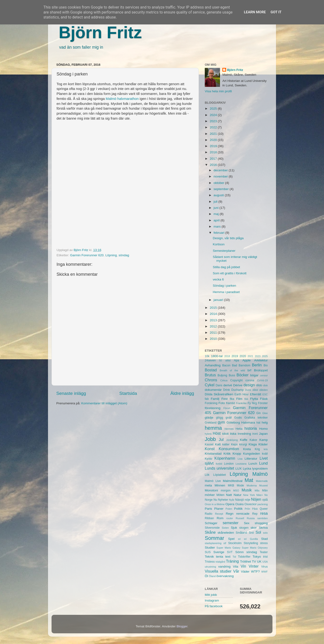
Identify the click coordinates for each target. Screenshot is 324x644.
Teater (264, 552)
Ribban (209, 518)
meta (208, 485)
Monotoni (211, 490)
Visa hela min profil (218, 91)
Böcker (243, 375)
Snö (251, 533)
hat (258, 423)
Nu (215, 500)
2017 (214, 159)
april (217, 220)
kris (266, 449)
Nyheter (223, 500)
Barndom (245, 365)
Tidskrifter (244, 557)
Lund (263, 463)
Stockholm (235, 543)
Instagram (212, 600)
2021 (214, 134)
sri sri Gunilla (248, 539)
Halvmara (248, 422)
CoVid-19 (262, 380)
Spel (231, 539)
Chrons (211, 380)
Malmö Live (213, 481)
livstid (219, 464)
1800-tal (217, 356)
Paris (208, 509)
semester (231, 523)
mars (218, 226)
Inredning (244, 434)
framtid (231, 403)
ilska (233, 434)
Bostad (211, 370)
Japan (263, 434)
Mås (257, 490)
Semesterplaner (224, 251)
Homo (263, 429)
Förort (227, 408)
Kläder (263, 444)
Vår (236, 571)
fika (232, 399)
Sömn (239, 552)
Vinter (254, 566)
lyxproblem (260, 469)
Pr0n (247, 509)
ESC (265, 394)
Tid (234, 557)
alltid (228, 360)
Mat (249, 480)
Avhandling (213, 365)
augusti (219, 195)
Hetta (239, 429)
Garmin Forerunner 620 (87, 255)
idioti (225, 434)
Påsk (255, 509)
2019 (214, 146)
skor (254, 528)
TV (254, 562)
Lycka (247, 469)
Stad (264, 539)
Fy (249, 403)
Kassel (209, 444)
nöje (248, 500)
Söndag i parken (224, 286)
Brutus (210, 375)
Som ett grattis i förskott (230, 273)
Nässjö (240, 500)
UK (259, 562)
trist (265, 557)
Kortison (219, 244)
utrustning (210, 567)
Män (265, 490)
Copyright (236, 380)
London (229, 464)
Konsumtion (229, 449)
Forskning (211, 403)
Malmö (260, 474)
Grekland (211, 423)
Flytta (254, 399)
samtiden (262, 518)
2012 (214, 326)
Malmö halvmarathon (122, 99)
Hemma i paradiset (226, 292)
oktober (219, 183)
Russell (240, 518)
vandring (224, 567)
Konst (210, 449)
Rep (255, 514)
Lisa (240, 459)
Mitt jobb (211, 595)
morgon (226, 490)
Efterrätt (256, 394)
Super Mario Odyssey (255, 548)
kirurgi (243, 444)
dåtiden (264, 390)
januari (219, 300)
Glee (265, 413)
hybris (208, 434)
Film (239, 399)
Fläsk (264, 399)
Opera (230, 504)
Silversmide (212, 528)
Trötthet (245, 562)
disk (265, 385)
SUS (208, 552)
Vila (236, 567)
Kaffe (244, 440)
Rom (220, 518)
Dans (219, 385)
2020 (214, 140)
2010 (214, 339)
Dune (248, 390)
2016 (214, 165)
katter (226, 444)
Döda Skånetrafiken (219, 394)
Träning (232, 561)
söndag (124, 255)
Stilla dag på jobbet (226, 267)
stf (225, 543)
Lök (207, 475)
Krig (257, 449)
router (230, 518)
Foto (222, 403)
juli (216, 202)
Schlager (211, 523)
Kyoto (208, 459)
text (228, 557)
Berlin (257, 365)
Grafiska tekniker (256, 418)
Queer (264, 509)
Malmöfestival (233, 481)
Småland (241, 533)
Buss (232, 375)
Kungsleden (251, 454)
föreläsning (213, 408)
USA (265, 562)
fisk (246, 399)
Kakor (253, 440)
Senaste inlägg (71, 393)
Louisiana (241, 464)
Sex (247, 523)
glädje (209, 418)
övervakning (225, 576)
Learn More (255, 12)
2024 (214, 115)
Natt (229, 495)
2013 (214, 320)
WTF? (255, 572)
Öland (212, 576)
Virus (264, 567)
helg (265, 422)
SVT (230, 552)
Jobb (210, 439)
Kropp (237, 454)
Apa (237, 360)
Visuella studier (218, 571)
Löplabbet (220, 475)
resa (264, 513)
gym (222, 422)
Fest (224, 399)
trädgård (220, 562)
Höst (217, 433)
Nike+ (260, 495)
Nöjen (256, 499)
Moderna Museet (257, 485)
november (221, 176)
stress (264, 543)
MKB (231, 485)
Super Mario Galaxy (228, 548)
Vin (243, 566)
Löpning (111, 255)
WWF (264, 572)
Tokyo (257, 557)
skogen (244, 528)
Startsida (128, 393)
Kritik (227, 454)
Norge (209, 500)
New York (249, 495)
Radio (209, 514)
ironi (255, 434)
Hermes (229, 429)
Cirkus (224, 380)
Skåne (210, 532)
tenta (219, 557)
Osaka (239, 504)
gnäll (229, 418)
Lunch (253, 464)
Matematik (262, 481)
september (222, 189)
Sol (258, 532)
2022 (214, 127)
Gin (259, 413)
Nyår (232, 500)
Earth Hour (242, 394)
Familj (215, 399)
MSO (236, 490)
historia (251, 428)
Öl (206, 576)
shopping (261, 523)
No (266, 495)
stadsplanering (213, 543)
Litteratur (251, 459)
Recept (219, 514)
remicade (243, 514)
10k (207, 356)
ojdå (265, 500)
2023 (214, 121)
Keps (234, 444)
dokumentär (213, 390)
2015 (214, 308)
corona (250, 380)
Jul (221, 439)
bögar (255, 375)
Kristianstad (213, 454)
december (221, 170)
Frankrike (241, 403)
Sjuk (234, 528)
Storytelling (251, 543)
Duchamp (238, 390)
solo (265, 533)
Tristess (210, 562)
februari (219, 233)
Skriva (263, 528)
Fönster (263, 403)
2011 (214, 333)
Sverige (219, 552)
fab (207, 399)
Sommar (214, 538)
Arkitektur (261, 360)
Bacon (226, 365)
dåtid (255, 390)
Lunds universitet (219, 468)
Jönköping (232, 440)
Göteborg (233, 422)
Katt (218, 444)
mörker (210, 495)
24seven (210, 360)
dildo (259, 385)
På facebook (214, 606)
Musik (247, 490)
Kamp (264, 440)
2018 (214, 152)
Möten (220, 495)
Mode (240, 485)
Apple (247, 360)
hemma (213, 428)
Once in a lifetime (215, 504)
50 (220, 360)
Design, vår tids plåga (228, 238)
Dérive (238, 385)
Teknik (209, 557)
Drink (227, 390)
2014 (214, 314)
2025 (214, 109)
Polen (229, 509)
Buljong (222, 375)
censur (264, 375)
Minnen (220, 485)
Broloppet (261, 370)
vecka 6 (218, 279)
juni (217, 208)
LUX (238, 469)
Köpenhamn (225, 458)
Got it (276, 12)
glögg (219, 418)
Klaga (253, 444)
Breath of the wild (232, 370)
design (249, 385)
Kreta (247, 449)
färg (254, 403)
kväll (265, 454)
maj (217, 214)
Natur (237, 495)
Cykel (210, 385)
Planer (219, 509)
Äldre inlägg (182, 393)
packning (263, 504)
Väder (245, 572)
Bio (266, 365)
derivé (228, 385)
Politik (238, 509)
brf (249, 370)
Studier (210, 548)
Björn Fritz (100, 33)
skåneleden (226, 533)
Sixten (225, 528)
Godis (238, 418)
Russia (251, 518)
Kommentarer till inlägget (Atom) (104, 403)
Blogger (182, 626)
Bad (234, 365)
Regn (229, 514)
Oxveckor (250, 504)
